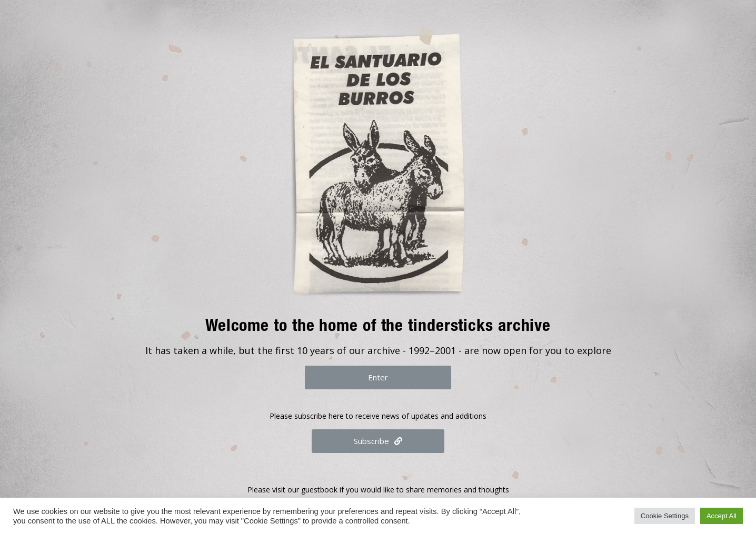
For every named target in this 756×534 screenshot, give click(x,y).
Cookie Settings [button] (665, 516)
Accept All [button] (722, 516)
